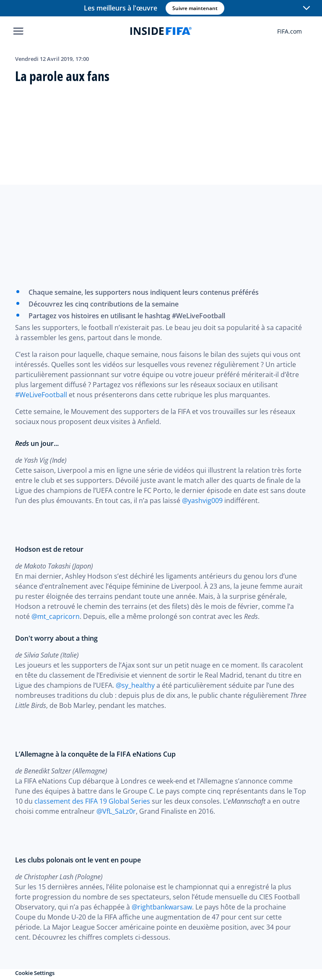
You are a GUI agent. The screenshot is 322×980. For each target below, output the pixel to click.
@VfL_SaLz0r (116, 811)
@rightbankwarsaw (162, 907)
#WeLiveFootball (41, 395)
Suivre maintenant (195, 8)
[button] (306, 8)
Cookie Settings (35, 973)
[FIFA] (161, 31)
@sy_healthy (135, 685)
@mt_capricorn (56, 616)
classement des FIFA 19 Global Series (92, 801)
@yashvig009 (202, 500)
